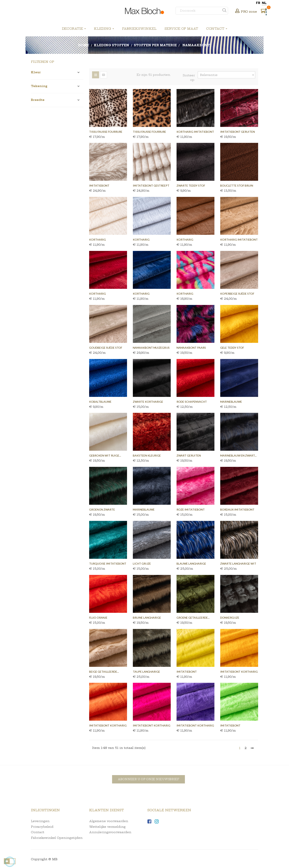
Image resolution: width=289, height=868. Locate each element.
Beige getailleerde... (104, 672)
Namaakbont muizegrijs (151, 348)
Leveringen (40, 821)
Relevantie (227, 75)
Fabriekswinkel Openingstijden (57, 838)
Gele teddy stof (232, 348)
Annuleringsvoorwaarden (110, 832)
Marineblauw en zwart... (238, 455)
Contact (38, 832)
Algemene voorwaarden (109, 821)
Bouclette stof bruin (237, 186)
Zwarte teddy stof (191, 186)
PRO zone (249, 12)
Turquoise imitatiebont (108, 564)
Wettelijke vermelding (107, 827)
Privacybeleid (42, 827)
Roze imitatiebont (191, 510)
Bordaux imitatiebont (237, 510)
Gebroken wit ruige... (105, 455)
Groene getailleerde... (193, 618)
